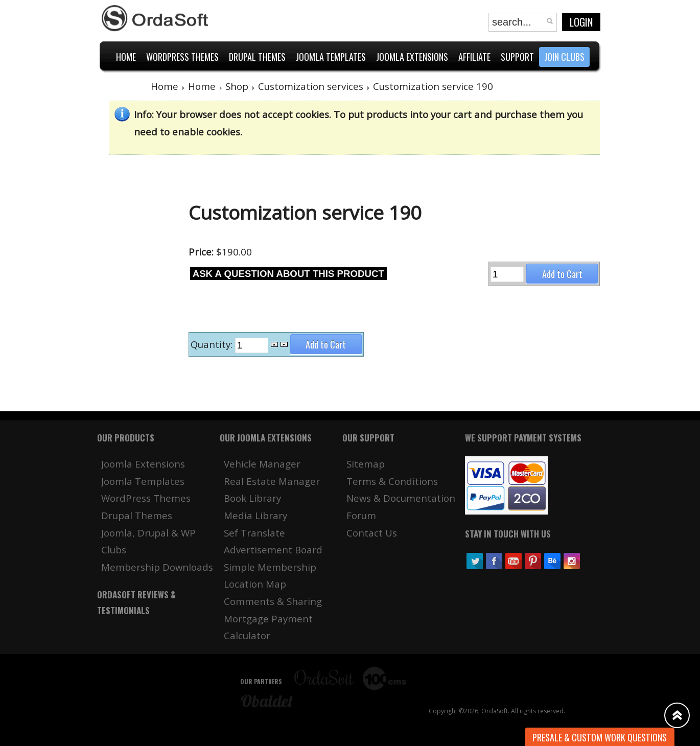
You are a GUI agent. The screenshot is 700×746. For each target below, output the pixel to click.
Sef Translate (254, 533)
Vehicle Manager (262, 464)
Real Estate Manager (272, 481)
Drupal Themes (137, 515)
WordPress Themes (146, 498)
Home (165, 86)
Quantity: (213, 345)
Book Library (252, 498)
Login (581, 22)
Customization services (311, 86)
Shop (237, 86)
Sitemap (366, 464)
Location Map (255, 584)
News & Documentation (401, 498)
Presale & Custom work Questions (600, 737)
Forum (361, 515)
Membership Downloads (157, 567)
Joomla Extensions (143, 464)
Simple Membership (270, 567)
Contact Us (372, 533)
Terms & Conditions (392, 481)
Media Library (255, 515)
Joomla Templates (143, 481)
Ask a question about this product (288, 274)
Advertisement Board (273, 550)
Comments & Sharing (273, 601)
